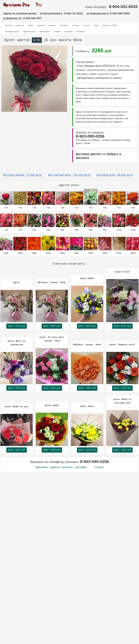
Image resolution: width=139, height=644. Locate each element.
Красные (20, 25)
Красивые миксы (12, 32)
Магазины (81, 32)
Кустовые (64, 25)
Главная (57, 32)
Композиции (45, 32)
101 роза (76, 25)
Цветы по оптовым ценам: (18, 13)
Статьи (99, 467)
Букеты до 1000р (110, 25)
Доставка (69, 32)
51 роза (86, 25)
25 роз (96, 25)
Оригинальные (29, 32)
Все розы (9, 25)
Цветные (41, 25)
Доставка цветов (88, 154)
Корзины (52, 25)
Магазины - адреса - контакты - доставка (61, 467)
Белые (31, 25)
